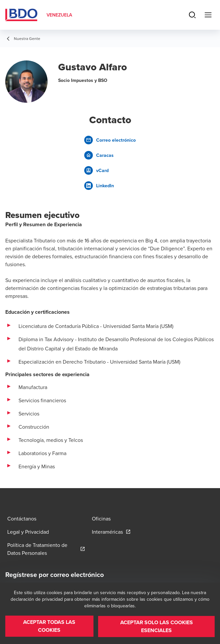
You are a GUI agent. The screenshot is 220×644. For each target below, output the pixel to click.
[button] (49, 627)
